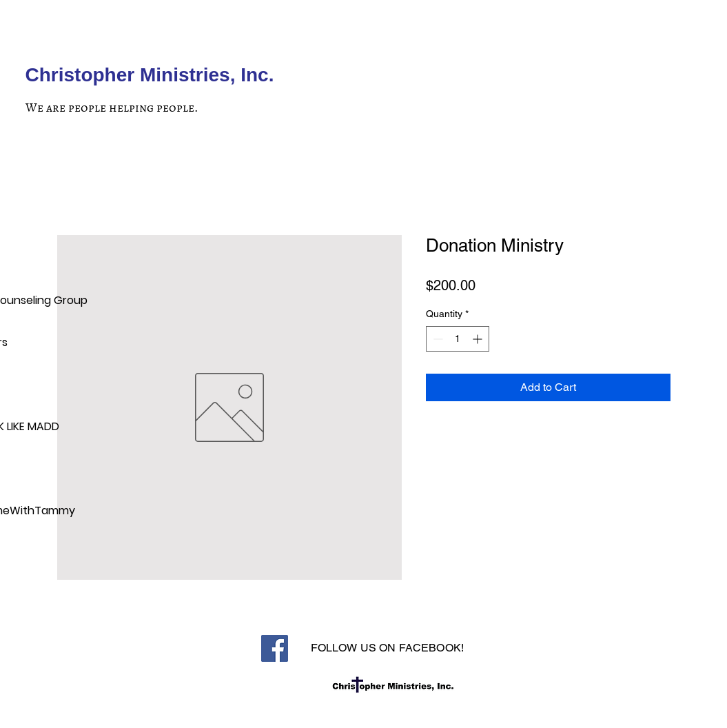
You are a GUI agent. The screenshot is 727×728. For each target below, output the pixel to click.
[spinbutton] (458, 339)
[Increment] (479, 339)
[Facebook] (275, 648)
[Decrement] (437, 339)
